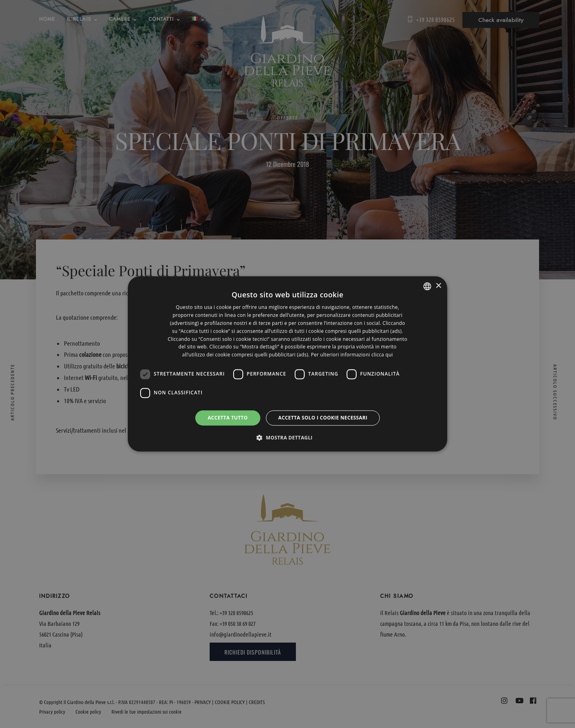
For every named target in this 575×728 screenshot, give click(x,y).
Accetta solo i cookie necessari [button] (323, 418)
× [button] (438, 286)
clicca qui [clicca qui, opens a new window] (382, 355)
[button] (287, 438)
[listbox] (427, 286)
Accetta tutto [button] (228, 418)
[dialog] (287, 364)
